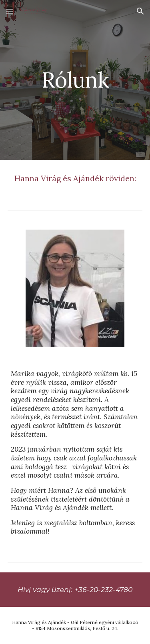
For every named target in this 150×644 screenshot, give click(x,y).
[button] (10, 11)
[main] (75, 80)
